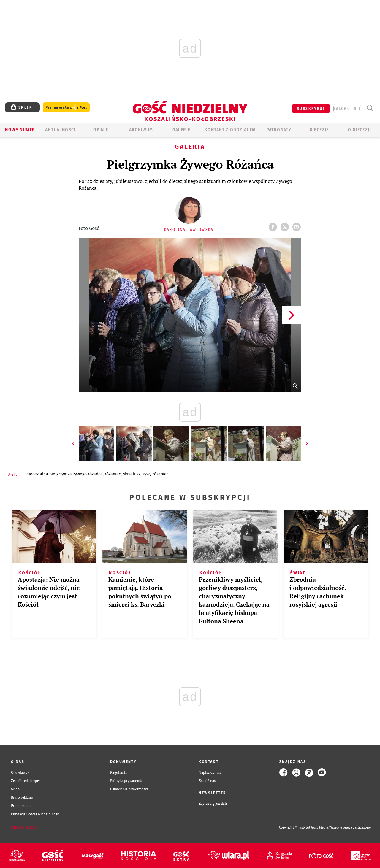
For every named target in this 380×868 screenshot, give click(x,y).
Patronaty (279, 130)
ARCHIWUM (141, 130)
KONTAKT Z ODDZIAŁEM (230, 130)
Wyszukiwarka (370, 108)
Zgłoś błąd (25, 828)
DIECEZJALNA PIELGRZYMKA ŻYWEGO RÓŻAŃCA (65, 474)
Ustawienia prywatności (129, 789)
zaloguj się (347, 109)
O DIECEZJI (360, 130)
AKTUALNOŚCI (60, 130)
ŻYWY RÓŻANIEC (156, 474)
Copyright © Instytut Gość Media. (304, 827)
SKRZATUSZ (132, 474)
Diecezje (319, 130)
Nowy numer (20, 130)
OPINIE (101, 130)
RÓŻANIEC (113, 474)
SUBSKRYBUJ (311, 109)
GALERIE (182, 130)
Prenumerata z (66, 108)
